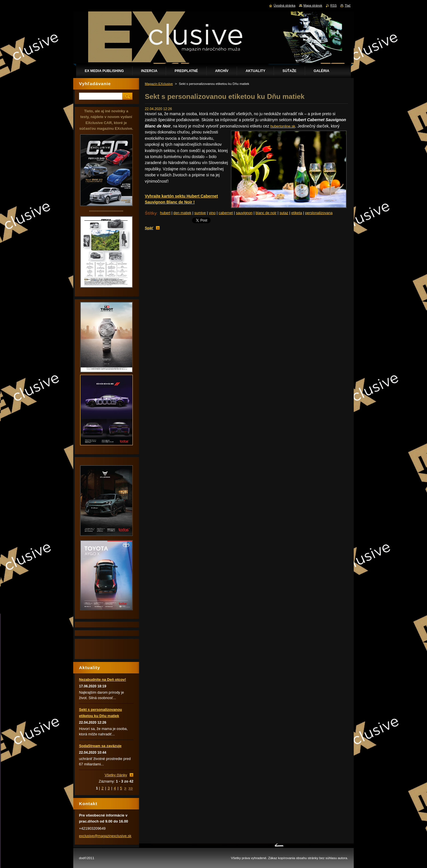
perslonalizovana (319, 213)
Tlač (348, 5)
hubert (165, 213)
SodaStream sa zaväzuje (100, 746)
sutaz (284, 213)
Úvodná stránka (284, 5)
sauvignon (244, 213)
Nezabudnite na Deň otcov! (102, 680)
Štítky (151, 213)
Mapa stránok (313, 5)
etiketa (297, 213)
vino (212, 213)
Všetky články (116, 775)
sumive (200, 213)
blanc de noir (266, 213)
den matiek (182, 213)
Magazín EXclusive (159, 84)
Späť (149, 228)
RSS (333, 5)
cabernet (226, 213)
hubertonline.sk (283, 126)
